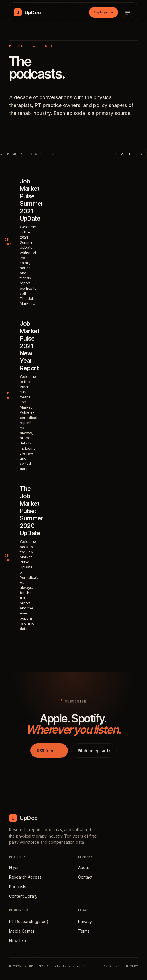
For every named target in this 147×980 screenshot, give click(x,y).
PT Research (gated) (29, 921)
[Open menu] (128, 12)
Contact (85, 877)
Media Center (22, 931)
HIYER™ (132, 966)
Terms (84, 931)
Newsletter (19, 941)
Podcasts (18, 887)
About (83, 867)
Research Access (25, 877)
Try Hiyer (103, 12)
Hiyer (14, 867)
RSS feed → (131, 154)
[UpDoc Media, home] (27, 12)
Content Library (23, 896)
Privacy (85, 921)
